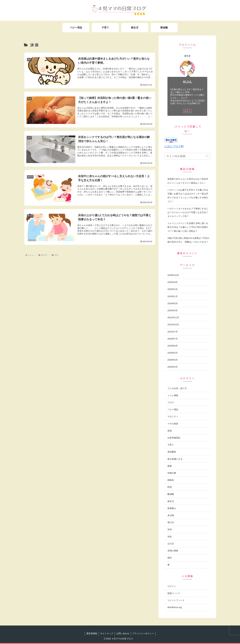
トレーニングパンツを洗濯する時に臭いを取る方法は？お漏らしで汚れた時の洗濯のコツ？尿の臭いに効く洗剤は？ (188, 227)
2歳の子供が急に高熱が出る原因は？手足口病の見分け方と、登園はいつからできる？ (188, 240)
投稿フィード (174, 593)
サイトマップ (107, 633)
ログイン (172, 586)
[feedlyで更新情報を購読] (185, 111)
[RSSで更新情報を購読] (189, 111)
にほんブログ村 (174, 146)
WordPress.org (175, 607)
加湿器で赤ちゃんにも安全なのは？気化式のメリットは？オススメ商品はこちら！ (188, 181)
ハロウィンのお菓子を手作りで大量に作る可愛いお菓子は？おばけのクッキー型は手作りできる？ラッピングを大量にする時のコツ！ (188, 196)
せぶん (187, 82)
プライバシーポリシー (143, 633)
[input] (187, 156)
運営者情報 (92, 633)
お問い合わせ (123, 633)
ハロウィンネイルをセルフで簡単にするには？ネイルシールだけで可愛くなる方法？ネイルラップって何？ (188, 212)
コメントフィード (176, 600)
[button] (207, 156)
